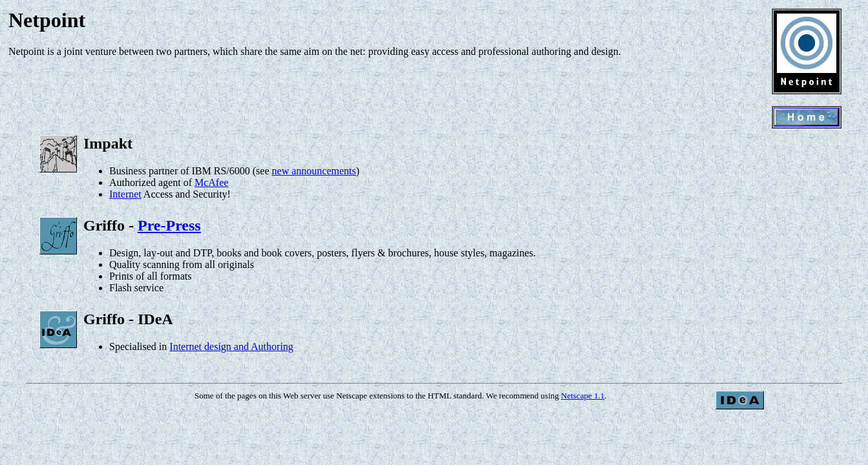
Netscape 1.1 (583, 396)
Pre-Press (169, 225)
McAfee (211, 182)
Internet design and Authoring (231, 346)
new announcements (314, 171)
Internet (125, 194)
